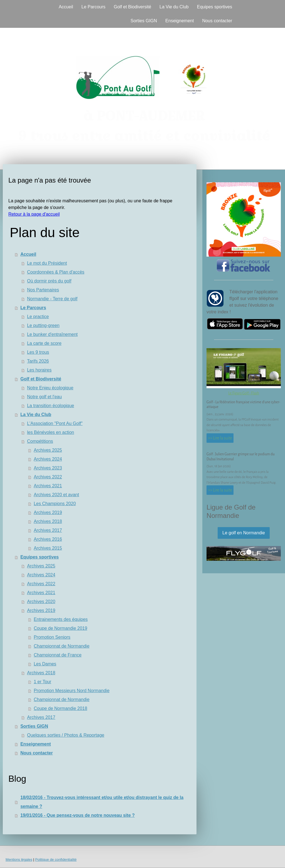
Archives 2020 (41, 602)
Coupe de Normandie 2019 (60, 628)
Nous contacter (217, 21)
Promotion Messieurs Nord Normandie (72, 691)
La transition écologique (51, 406)
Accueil (66, 7)
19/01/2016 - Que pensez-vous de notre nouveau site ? (78, 815)
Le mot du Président (47, 263)
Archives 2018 (48, 521)
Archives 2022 (48, 477)
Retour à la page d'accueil (34, 214)
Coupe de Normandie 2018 (60, 708)
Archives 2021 (48, 486)
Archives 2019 (48, 512)
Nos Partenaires (43, 290)
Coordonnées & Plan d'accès (56, 272)
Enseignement (180, 21)
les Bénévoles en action (51, 432)
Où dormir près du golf (49, 281)
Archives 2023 (48, 468)
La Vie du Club (174, 7)
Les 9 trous (38, 352)
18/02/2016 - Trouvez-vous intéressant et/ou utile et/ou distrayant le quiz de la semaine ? (102, 802)
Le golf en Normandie (244, 533)
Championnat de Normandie (62, 646)
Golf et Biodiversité (132, 7)
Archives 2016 (48, 539)
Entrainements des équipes (61, 619)
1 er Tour (42, 682)
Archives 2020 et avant (56, 495)
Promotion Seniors (52, 637)
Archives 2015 (48, 548)
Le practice (38, 317)
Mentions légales (19, 860)
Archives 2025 (48, 450)
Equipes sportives (215, 7)
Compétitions (40, 441)
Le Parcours (93, 7)
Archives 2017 (48, 530)
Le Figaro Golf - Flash (244, 393)
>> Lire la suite (220, 438)
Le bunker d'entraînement (52, 334)
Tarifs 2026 (38, 361)
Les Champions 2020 (55, 504)
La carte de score (44, 343)
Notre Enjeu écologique (50, 388)
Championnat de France (58, 655)
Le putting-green (43, 325)
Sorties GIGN (144, 21)
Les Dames (45, 664)
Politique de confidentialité (56, 860)
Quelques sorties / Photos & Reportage (66, 735)
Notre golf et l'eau (44, 397)
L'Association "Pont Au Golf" (55, 423)
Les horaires (39, 370)
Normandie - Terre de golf (52, 299)
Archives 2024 (48, 459)
